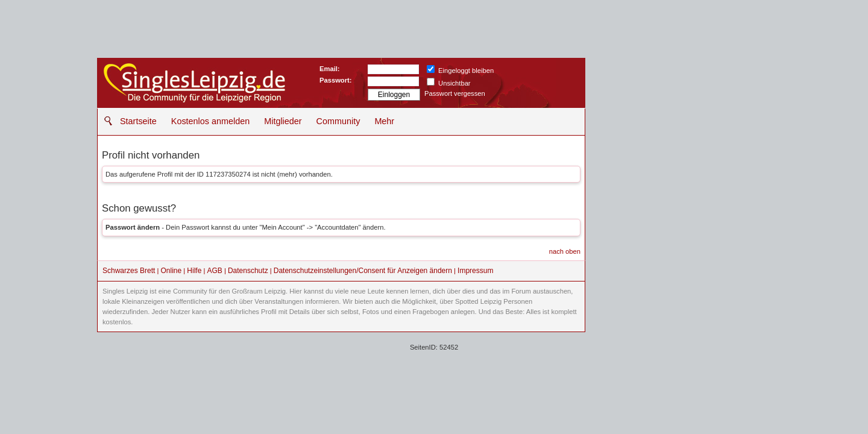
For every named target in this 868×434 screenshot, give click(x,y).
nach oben (565, 251)
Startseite (138, 121)
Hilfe (194, 271)
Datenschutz (248, 271)
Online (171, 271)
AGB (214, 271)
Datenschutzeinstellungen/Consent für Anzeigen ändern (363, 271)
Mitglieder (283, 121)
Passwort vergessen (455, 93)
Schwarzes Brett (129, 271)
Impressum (475, 271)
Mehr (384, 121)
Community (338, 121)
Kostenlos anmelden (210, 121)
